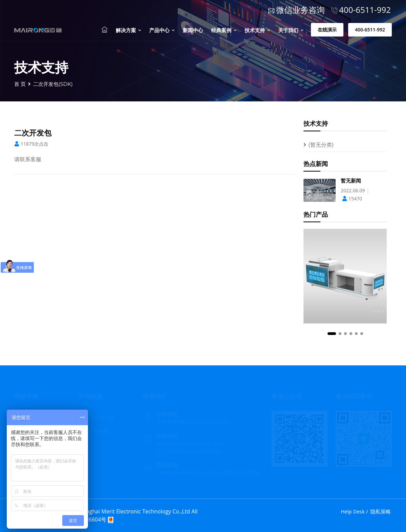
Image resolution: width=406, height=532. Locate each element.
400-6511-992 (370, 30)
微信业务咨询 (297, 10)
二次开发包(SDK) (53, 84)
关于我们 (291, 30)
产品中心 (162, 30)
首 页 (20, 84)
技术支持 (257, 30)
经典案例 (224, 30)
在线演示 (327, 30)
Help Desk (353, 511)
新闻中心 (193, 30)
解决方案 (128, 30)
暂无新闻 (351, 181)
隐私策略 (381, 511)
